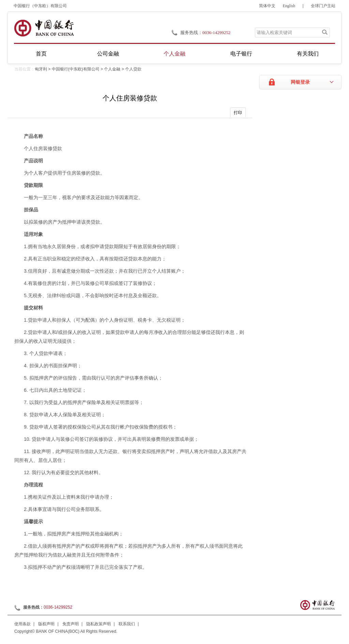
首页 (41, 54)
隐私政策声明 (98, 624)
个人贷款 (133, 69)
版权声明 (46, 624)
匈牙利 (41, 69)
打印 (238, 113)
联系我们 (127, 624)
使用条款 (22, 624)
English (289, 6)
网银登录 (300, 82)
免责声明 (71, 624)
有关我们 (308, 54)
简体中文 (267, 6)
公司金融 (108, 54)
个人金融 (174, 54)
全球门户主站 (323, 6)
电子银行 (241, 54)
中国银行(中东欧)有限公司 (76, 69)
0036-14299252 (216, 33)
